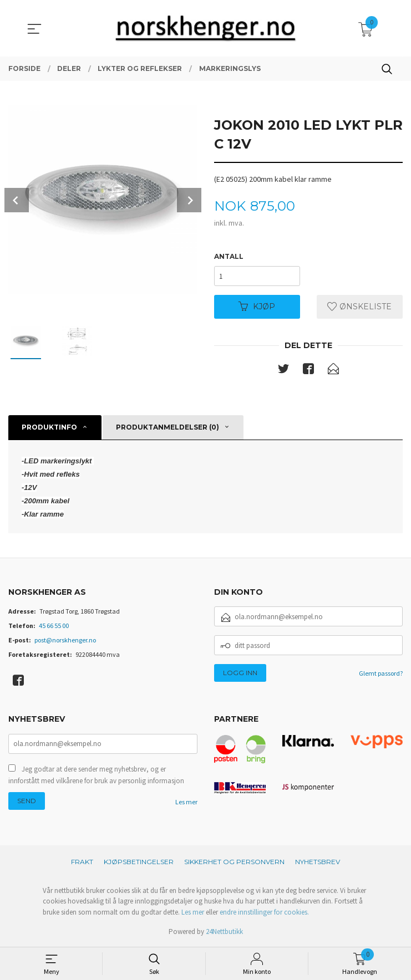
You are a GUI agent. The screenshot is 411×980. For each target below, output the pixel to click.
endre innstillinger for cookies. (264, 913)
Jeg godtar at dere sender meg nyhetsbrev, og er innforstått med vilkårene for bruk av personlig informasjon (96, 776)
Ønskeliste (359, 307)
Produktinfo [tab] (49, 427)
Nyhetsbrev (318, 862)
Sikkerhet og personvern (234, 862)
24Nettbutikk (224, 932)
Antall (229, 256)
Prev (17, 200)
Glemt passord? (381, 674)
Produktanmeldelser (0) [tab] (168, 427)
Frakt (82, 862)
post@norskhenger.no (65, 640)
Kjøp (257, 307)
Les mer (186, 802)
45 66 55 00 (54, 626)
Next (189, 200)
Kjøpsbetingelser (139, 862)
